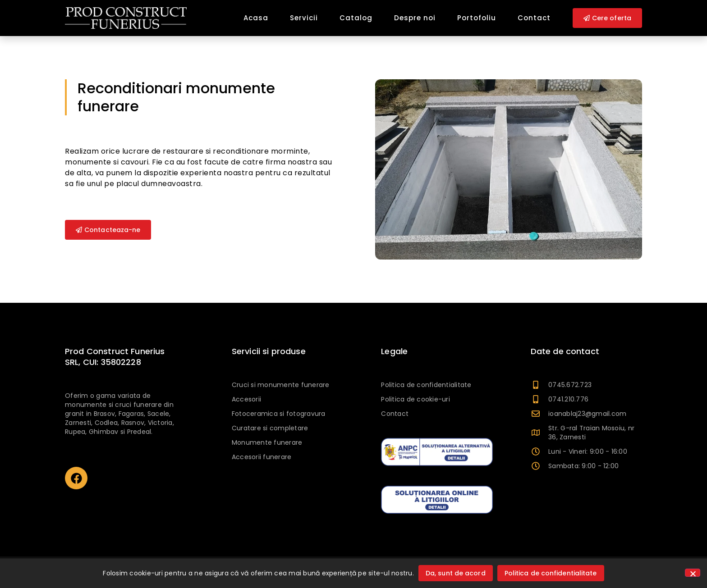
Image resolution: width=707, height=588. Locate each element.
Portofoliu (477, 18)
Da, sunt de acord (456, 573)
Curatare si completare (270, 428)
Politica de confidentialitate (426, 385)
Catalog (356, 18)
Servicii (304, 18)
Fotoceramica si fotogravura (279, 414)
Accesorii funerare (262, 457)
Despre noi (415, 18)
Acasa (256, 18)
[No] (693, 573)
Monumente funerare (267, 442)
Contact (534, 18)
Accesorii (246, 399)
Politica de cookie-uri (415, 399)
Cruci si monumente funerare (281, 385)
